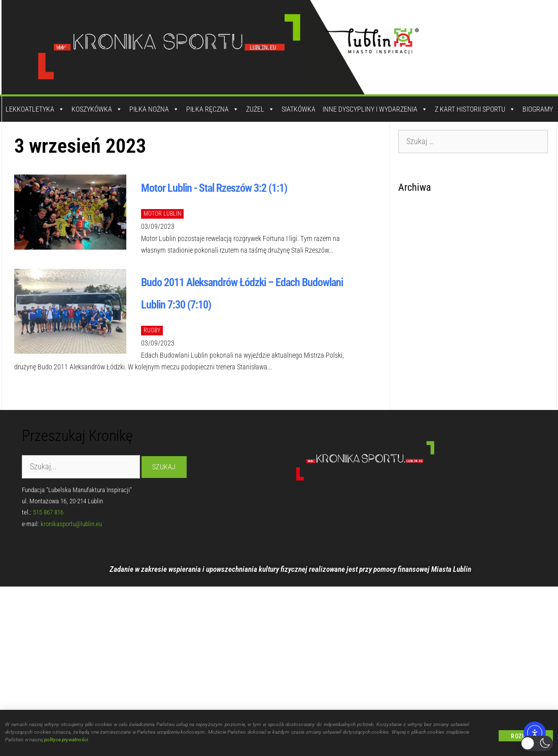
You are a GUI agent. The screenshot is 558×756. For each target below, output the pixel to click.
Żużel (260, 109)
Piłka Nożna (154, 109)
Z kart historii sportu (475, 109)
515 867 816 (48, 512)
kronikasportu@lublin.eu (71, 524)
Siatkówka (299, 109)
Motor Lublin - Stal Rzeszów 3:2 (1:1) (214, 188)
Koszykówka (97, 109)
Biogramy (538, 109)
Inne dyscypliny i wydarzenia (375, 109)
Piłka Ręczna (213, 109)
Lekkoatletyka (35, 109)
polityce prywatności (66, 741)
